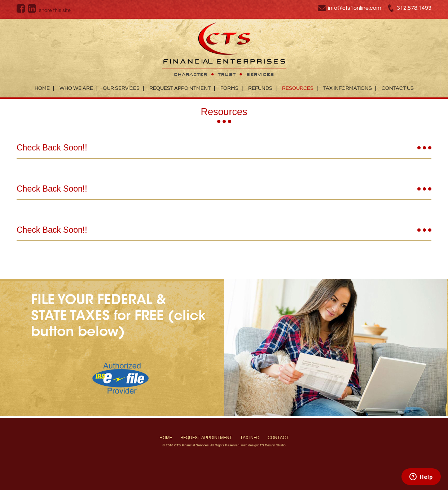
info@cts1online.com (355, 8)
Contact (278, 438)
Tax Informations (348, 88)
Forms (229, 88)
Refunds (260, 88)
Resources (298, 88)
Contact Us (398, 88)
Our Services (121, 88)
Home (42, 88)
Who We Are (76, 88)
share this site (55, 10)
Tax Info (250, 438)
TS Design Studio (273, 445)
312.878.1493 (414, 8)
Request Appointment (180, 88)
